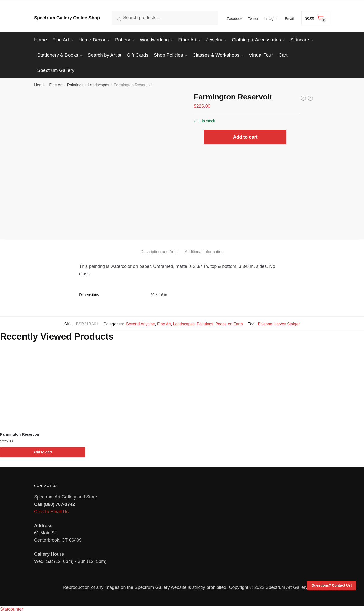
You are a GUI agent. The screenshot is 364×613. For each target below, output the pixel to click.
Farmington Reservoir (20, 434)
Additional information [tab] (204, 252)
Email (289, 19)
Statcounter (12, 609)
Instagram (272, 19)
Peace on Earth (229, 324)
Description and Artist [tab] (159, 252)
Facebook (235, 19)
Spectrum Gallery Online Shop (67, 18)
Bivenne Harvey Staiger (279, 324)
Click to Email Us (51, 512)
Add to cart (245, 137)
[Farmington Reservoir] (43, 388)
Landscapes (98, 85)
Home (39, 85)
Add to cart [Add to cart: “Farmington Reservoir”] (43, 452)
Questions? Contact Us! (332, 585)
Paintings (75, 85)
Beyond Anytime (141, 324)
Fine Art (56, 85)
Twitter (253, 19)
